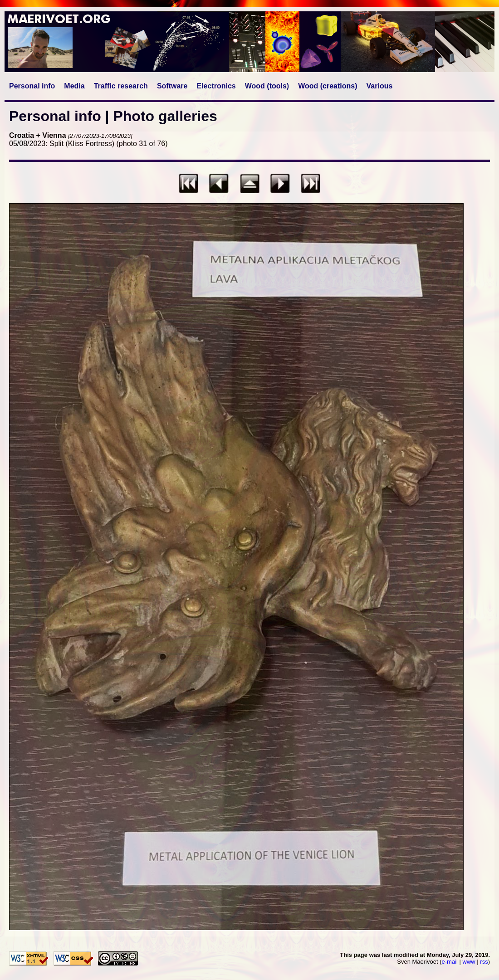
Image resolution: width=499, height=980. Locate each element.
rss (484, 962)
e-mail (450, 962)
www (469, 962)
